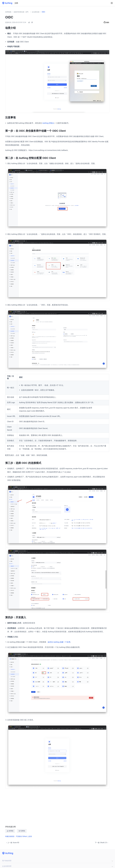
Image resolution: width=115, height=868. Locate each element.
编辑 (108, 22)
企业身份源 (36, 12)
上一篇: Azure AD (12, 842)
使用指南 (8, 12)
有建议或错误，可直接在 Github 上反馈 (18, 836)
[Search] (108, 3)
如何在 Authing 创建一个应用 (59, 642)
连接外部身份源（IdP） (22, 12)
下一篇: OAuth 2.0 (102, 842)
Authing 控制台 (49, 123)
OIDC (43, 12)
